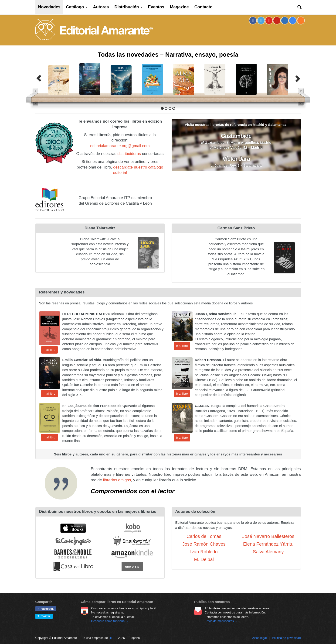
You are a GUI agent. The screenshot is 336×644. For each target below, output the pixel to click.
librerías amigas (117, 480)
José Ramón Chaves (204, 544)
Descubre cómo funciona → (110, 621)
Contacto (204, 7)
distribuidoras (129, 154)
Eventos (156, 7)
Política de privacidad (286, 638)
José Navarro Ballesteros (268, 536)
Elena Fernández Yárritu (268, 544)
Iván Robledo (204, 552)
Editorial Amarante (94, 30)
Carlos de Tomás (204, 536)
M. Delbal (204, 559)
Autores (101, 7)
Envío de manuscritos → (221, 621)
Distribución (129, 7)
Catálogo (77, 7)
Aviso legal (260, 638)
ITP (111, 638)
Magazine (179, 7)
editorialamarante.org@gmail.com (120, 146)
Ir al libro (50, 350)
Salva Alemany (268, 552)
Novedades (49, 7)
